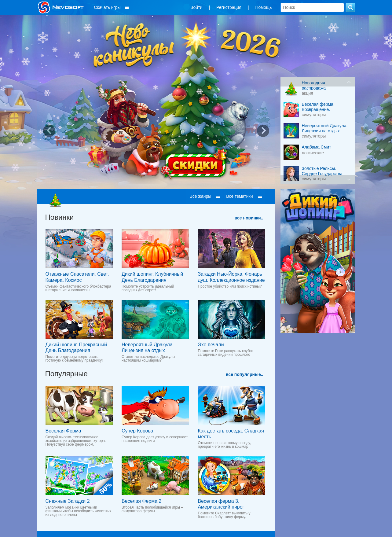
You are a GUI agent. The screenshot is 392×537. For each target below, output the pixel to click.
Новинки (60, 217)
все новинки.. (249, 218)
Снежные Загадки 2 (68, 501)
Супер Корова (137, 431)
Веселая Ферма (63, 431)
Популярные (66, 374)
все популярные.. (244, 374)
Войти (196, 7)
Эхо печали (211, 345)
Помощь (264, 7)
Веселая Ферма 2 (141, 501)
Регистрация (229, 7)
